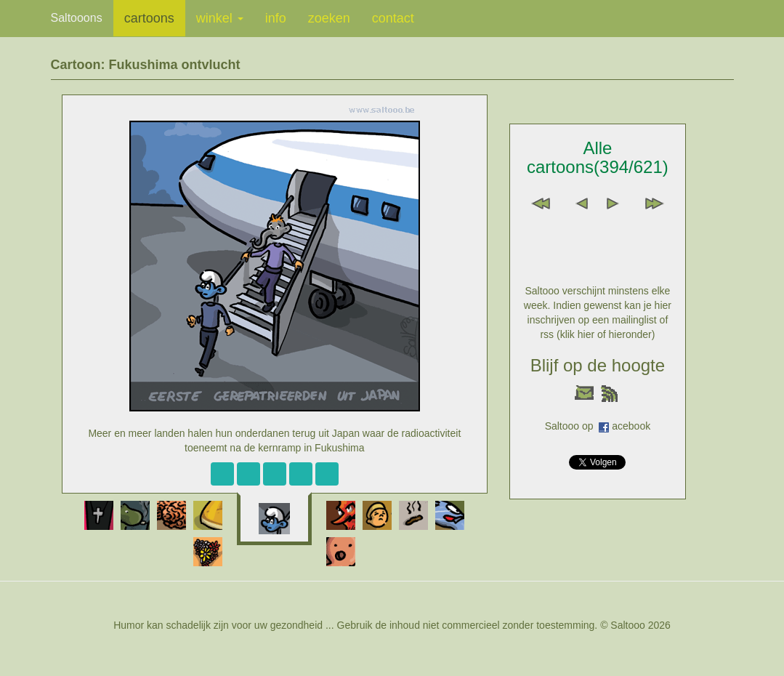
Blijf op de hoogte (598, 365)
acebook (631, 426)
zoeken (329, 18)
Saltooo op (572, 426)
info (276, 18)
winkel (220, 18)
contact (393, 18)
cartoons (149, 18)
